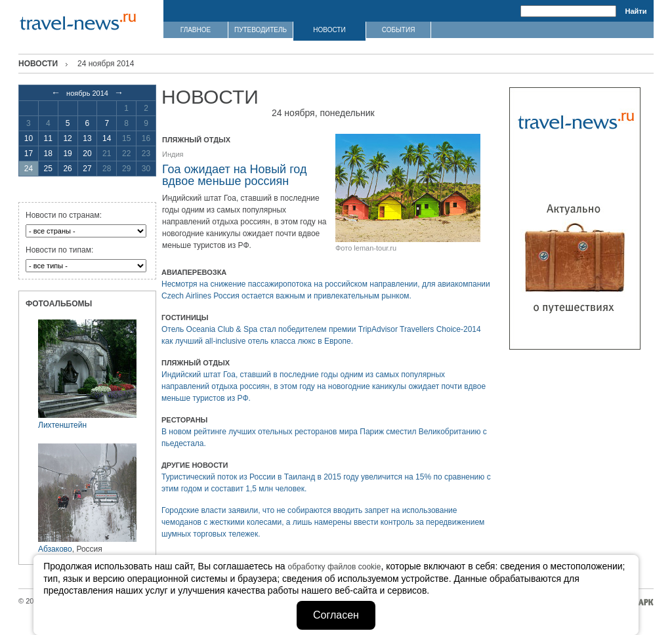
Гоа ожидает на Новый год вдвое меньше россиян (234, 175)
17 (29, 154)
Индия (173, 154)
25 (48, 169)
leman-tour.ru (375, 248)
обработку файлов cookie (335, 567)
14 (107, 138)
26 (67, 169)
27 (87, 169)
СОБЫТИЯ (399, 30)
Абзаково (55, 549)
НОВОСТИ (329, 30)
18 (48, 154)
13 (87, 138)
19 (67, 154)
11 (48, 138)
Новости (38, 64)
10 (29, 138)
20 (87, 154)
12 (67, 138)
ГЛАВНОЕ (196, 30)
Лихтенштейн (62, 425)
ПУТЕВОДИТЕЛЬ (261, 30)
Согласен (336, 615)
